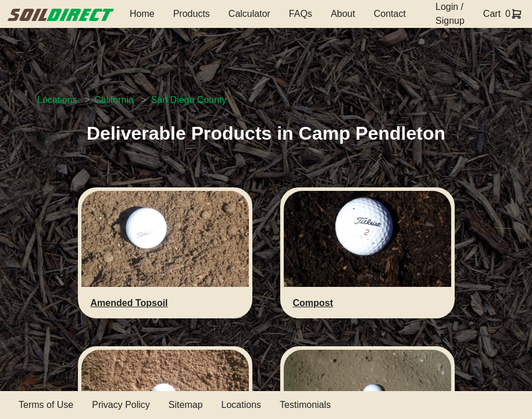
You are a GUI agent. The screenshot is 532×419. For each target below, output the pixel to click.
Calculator (249, 14)
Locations (57, 100)
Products (192, 14)
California (114, 100)
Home (142, 14)
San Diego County (189, 100)
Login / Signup (450, 14)
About (343, 14)
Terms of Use (46, 405)
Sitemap (186, 405)
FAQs (301, 14)
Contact (390, 14)
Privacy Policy (121, 405)
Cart (492, 14)
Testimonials (305, 405)
